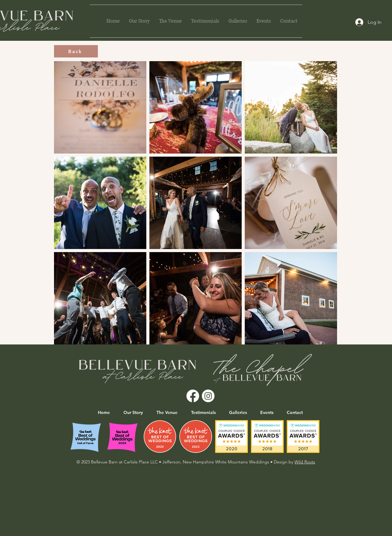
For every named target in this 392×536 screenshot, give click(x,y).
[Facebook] (193, 396)
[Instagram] (208, 396)
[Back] (76, 51)
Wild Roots (305, 462)
